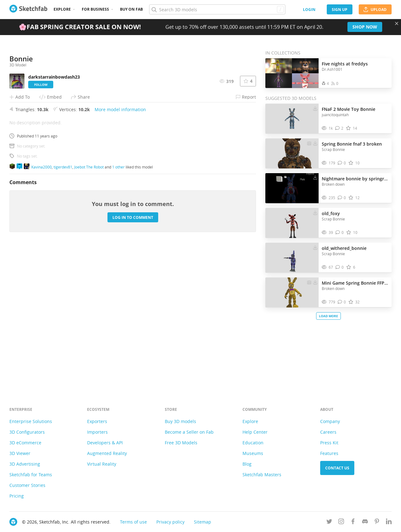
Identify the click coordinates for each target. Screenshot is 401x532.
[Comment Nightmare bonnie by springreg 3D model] (342, 198)
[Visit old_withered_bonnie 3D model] (292, 258)
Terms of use (133, 522)
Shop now (365, 27)
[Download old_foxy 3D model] (315, 212)
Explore (62, 9)
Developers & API (105, 443)
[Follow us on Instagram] (341, 522)
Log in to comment (133, 355)
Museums (253, 453)
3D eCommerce (25, 443)
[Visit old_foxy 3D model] (292, 223)
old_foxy (331, 213)
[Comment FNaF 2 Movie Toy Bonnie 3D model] (339, 128)
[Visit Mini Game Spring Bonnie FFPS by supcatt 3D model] (292, 292)
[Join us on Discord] (365, 522)
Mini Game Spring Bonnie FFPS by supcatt (355, 283)
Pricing (17, 496)
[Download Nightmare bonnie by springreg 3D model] (315, 177)
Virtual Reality (102, 464)
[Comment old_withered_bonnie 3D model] (340, 267)
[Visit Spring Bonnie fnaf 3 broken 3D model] (292, 153)
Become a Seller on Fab (189, 432)
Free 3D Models (181, 443)
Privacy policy (170, 522)
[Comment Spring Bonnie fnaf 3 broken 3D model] (342, 163)
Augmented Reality (107, 453)
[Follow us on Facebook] (353, 522)
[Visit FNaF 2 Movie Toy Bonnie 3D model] (292, 119)
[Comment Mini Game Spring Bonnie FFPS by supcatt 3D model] (342, 302)
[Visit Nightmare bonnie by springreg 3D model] (292, 188)
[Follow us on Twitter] (329, 522)
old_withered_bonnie (344, 248)
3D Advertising (25, 464)
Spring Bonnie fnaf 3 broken (352, 144)
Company (330, 421)
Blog (247, 464)
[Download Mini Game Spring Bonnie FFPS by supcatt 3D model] (315, 281)
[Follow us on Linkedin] (389, 522)
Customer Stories (27, 485)
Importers (97, 432)
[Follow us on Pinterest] (377, 522)
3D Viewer (20, 453)
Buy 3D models (180, 421)
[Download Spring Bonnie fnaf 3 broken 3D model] (315, 142)
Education (253, 443)
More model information (120, 248)
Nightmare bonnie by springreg (355, 179)
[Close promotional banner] (397, 23)
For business (95, 9)
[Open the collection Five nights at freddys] (292, 73)
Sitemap (203, 522)
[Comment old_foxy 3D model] (340, 232)
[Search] (217, 9)
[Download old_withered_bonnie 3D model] (315, 247)
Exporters (97, 421)
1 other (118, 305)
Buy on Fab (131, 9)
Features (329, 453)
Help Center (255, 432)
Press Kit (329, 443)
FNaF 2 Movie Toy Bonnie (349, 109)
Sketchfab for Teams (31, 475)
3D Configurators (27, 432)
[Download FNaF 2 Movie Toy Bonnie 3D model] (315, 108)
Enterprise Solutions (31, 421)
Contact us (337, 468)
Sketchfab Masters (262, 475)
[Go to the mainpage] (28, 9)
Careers (328, 432)
